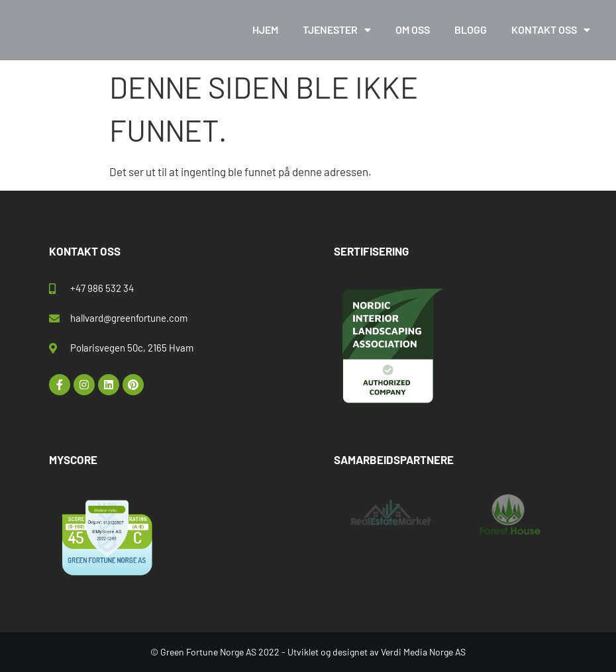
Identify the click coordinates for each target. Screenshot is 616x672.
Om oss (413, 29)
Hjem (265, 29)
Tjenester (337, 30)
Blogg (471, 29)
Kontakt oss (551, 30)
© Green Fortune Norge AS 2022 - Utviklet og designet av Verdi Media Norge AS (308, 652)
